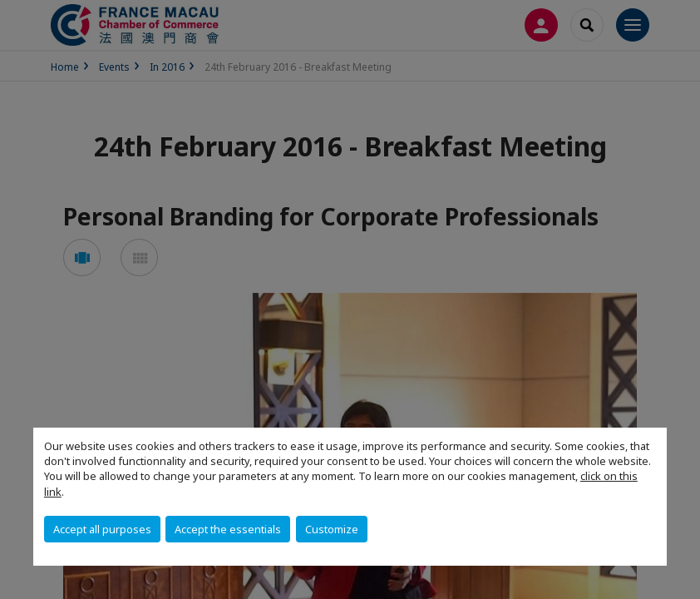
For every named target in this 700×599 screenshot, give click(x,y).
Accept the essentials (228, 529)
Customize (332, 529)
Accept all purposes (102, 529)
